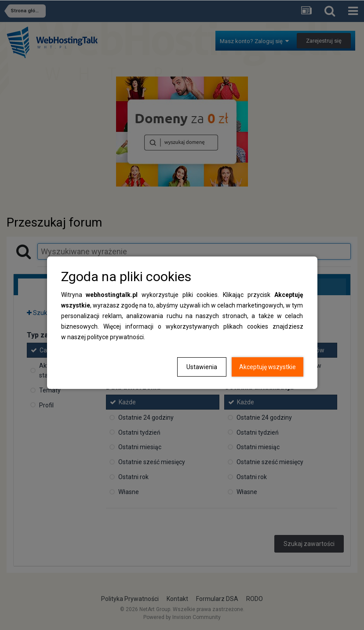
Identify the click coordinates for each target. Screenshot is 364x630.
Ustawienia (202, 367)
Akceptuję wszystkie (268, 367)
